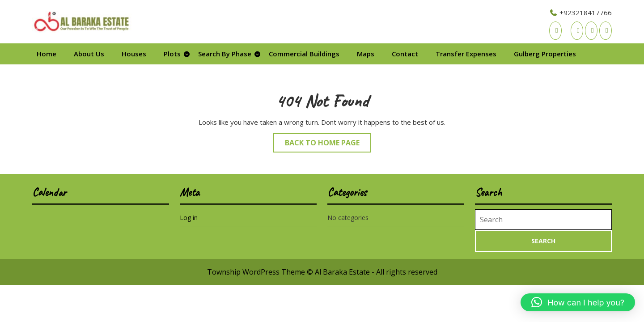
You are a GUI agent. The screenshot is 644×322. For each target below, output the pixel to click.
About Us (89, 54)
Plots (172, 54)
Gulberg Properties (545, 54)
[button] (578, 302)
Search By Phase (225, 54)
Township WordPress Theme (256, 272)
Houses (134, 54)
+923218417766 (580, 13)
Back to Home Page (328, 145)
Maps (366, 54)
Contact (405, 54)
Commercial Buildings (304, 54)
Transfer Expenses (466, 54)
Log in (189, 218)
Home (47, 54)
